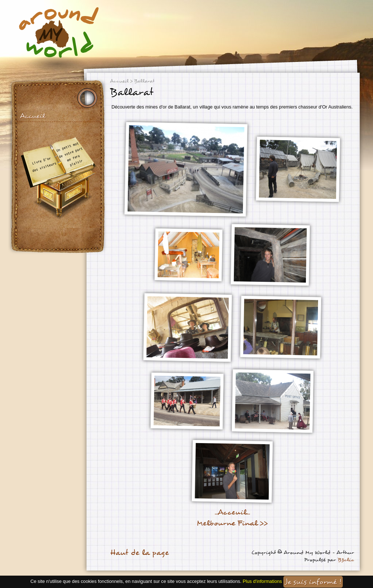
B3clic (346, 560)
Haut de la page (139, 553)
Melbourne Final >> (232, 523)
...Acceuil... (232, 512)
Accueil (33, 116)
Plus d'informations (262, 582)
